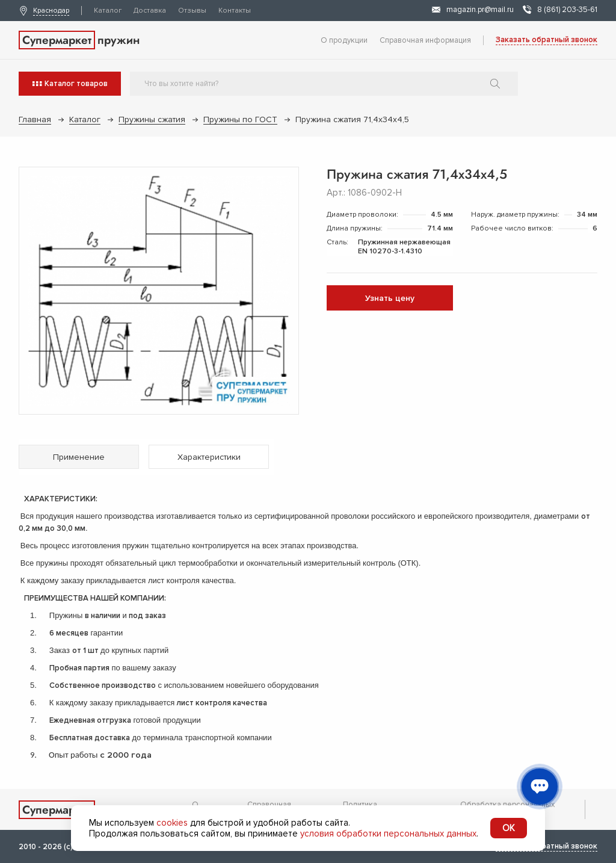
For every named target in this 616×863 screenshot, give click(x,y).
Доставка (150, 11)
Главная (35, 119)
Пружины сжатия (152, 119)
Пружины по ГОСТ (240, 119)
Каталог (108, 11)
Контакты (235, 11)
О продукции (344, 40)
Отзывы (192, 11)
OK (509, 828)
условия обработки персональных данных (388, 834)
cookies (172, 823)
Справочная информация (425, 40)
